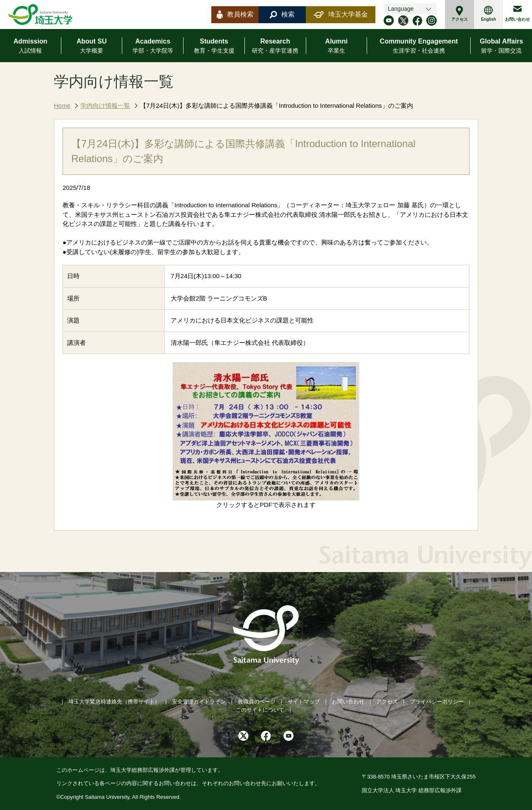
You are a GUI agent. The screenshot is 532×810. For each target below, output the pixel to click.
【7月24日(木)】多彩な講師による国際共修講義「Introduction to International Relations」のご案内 (277, 105)
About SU (92, 46)
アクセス (459, 14)
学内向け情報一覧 (105, 105)
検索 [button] (282, 15)
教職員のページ (257, 702)
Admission (30, 46)
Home (62, 105)
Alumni (336, 46)
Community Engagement (419, 46)
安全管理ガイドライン (199, 702)
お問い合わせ (517, 14)
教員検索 (235, 15)
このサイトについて (260, 710)
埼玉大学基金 (341, 15)
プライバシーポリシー (437, 702)
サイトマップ (304, 702)
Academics (153, 46)
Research (275, 46)
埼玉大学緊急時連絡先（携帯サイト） (114, 702)
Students (214, 46)
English (488, 14)
